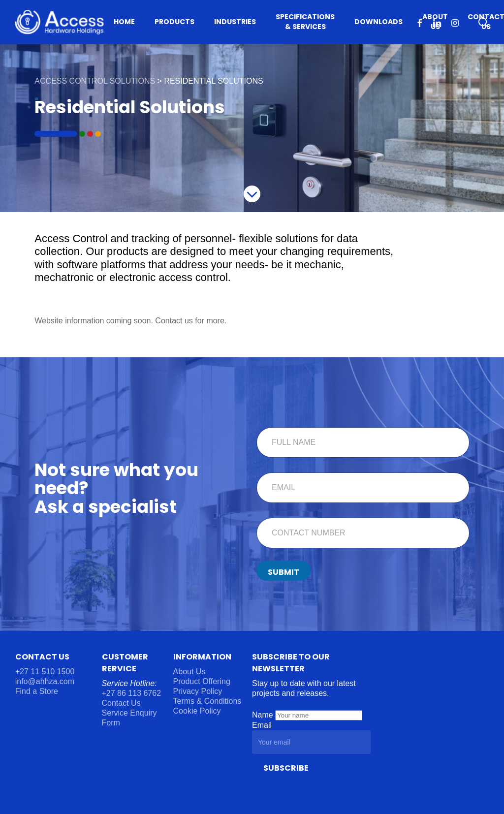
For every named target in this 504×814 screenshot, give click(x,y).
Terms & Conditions (207, 701)
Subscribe (286, 768)
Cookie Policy (197, 711)
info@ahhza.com (45, 681)
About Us (189, 672)
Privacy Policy (198, 691)
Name (264, 715)
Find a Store (37, 691)
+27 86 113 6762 (133, 693)
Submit (283, 572)
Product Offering (202, 681)
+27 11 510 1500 (45, 672)
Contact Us (121, 703)
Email (262, 725)
